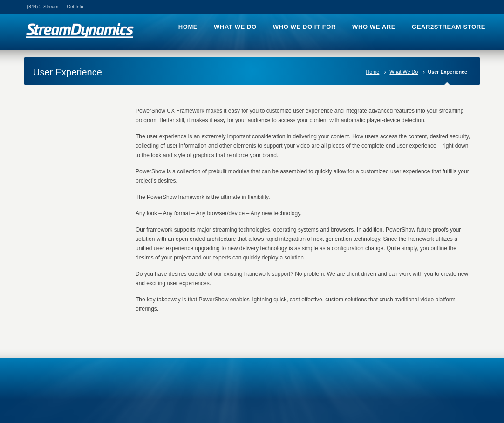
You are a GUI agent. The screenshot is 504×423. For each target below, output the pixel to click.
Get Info (75, 7)
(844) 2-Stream (43, 7)
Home (373, 72)
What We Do (404, 72)
